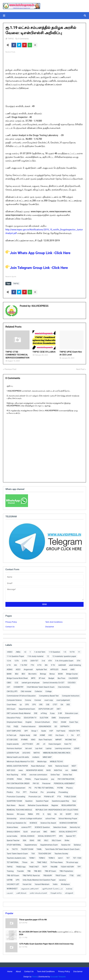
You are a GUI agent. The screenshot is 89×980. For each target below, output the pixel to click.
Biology (43, 673)
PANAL (28, 778)
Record (22, 805)
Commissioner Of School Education (21, 695)
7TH (32, 664)
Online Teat (55, 774)
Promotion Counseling (16, 796)
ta (8, 848)
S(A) (49, 813)
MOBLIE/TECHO (56, 761)
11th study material (35, 656)
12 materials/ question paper (64, 656)
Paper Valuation (41, 778)
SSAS (32, 840)
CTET (55, 704)
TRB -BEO (38, 870)
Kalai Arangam (55, 743)
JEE (38, 743)
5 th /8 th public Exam (64, 660)
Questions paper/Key (60, 800)
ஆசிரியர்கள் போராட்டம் (52, 888)
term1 (61, 857)
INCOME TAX (71, 739)
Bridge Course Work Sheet (17, 678)
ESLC (55, 721)
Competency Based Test (49, 695)
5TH (79, 660)
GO (56, 726)
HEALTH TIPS (74, 730)
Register (55, 805)
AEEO (18, 669)
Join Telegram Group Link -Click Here (37, 268)
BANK (9, 673)
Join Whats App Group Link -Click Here (38, 253)
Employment (64, 717)
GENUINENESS (45, 726)
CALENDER (73, 678)
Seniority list (75, 827)
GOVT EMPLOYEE (14, 730)
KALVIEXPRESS (40, 305)
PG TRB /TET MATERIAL (44, 787)
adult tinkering (75, 664)
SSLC (46, 840)
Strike (67, 840)
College (48, 691)
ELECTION (44, 717)
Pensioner (46, 783)
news (21, 770)
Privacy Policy (11, 621)
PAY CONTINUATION (66, 778)
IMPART (59, 739)
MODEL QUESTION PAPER (17, 765)
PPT (25, 791)
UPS (18, 879)
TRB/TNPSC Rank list (31, 875)
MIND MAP (47, 756)
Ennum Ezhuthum (42, 721)
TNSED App (21, 866)
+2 (25, 651)
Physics (69, 787)
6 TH (9, 664)
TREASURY (48, 875)
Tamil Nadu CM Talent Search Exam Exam (62, 848)
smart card (35, 831)
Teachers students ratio (16, 857)
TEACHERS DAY (45, 853)
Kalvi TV (68, 743)
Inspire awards (13, 743)
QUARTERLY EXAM (14, 800)
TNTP (45, 866)
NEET (74, 765)
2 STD (25, 660)
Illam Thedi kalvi (45, 739)
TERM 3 (52, 857)
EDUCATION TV (30, 717)
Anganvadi (28, 669)
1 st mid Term (40, 651)
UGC (79, 875)
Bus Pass (61, 678)
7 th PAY (24, 664)
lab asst (29, 748)
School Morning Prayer (68, 818)
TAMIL (39, 848)
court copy (49, 699)
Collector (38, 691)
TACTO (15, 848)
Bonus (52, 673)
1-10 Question (54, 651)
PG (30, 787)
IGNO (33, 739)
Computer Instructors (71, 695)
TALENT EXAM (27, 848)
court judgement (63, 699)
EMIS (54, 717)
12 (48, 656)
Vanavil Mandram (42, 884)
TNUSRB (54, 866)
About (18, 971)
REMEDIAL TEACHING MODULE (19, 809)
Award (64, 669)
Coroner (38, 699)
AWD (73, 669)
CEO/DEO (72, 682)
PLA (18, 791)
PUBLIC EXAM (70, 796)
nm (67, 770)
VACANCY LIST (13, 884)
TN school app (72, 862)
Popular (9, 913)
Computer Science (14, 699)
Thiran (25, 862)
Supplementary (31, 844)
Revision (10, 813)
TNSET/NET (34, 866)
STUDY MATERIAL (14, 844)
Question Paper (42, 800)
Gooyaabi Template (58, 976)
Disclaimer (50, 626)
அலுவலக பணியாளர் (30, 888)
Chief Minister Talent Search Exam (41, 686)
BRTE (33, 678)
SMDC (53, 831)
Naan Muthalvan (38, 765)
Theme (35, 976)
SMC (45, 831)
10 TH (72, 651)
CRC (41, 704)
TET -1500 (77, 857)
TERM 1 (32, 857)
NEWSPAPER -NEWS (35, 770)
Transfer (20, 870)
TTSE (72, 875)
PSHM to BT (49, 796)
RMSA (30, 813)
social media (12, 835)
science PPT (26, 827)
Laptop (49, 748)
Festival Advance (28, 726)
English (29, 721)
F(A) (9, 726)
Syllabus (77, 844)
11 (79, 651)
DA (62, 704)
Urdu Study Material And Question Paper (39, 879)
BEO (23, 673)
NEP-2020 (11, 770)
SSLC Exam (56, 840)
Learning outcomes (63, 748)
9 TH (53, 664)
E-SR (60, 713)
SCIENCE (33, 822)
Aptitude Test (41, 669)
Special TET (71, 835)
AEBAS (10, 669)
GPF (26, 730)
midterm (36, 756)
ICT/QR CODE (12, 739)
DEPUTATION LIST (46, 708)
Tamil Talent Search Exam (17, 853)
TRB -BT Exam (50, 870)
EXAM (63, 721)
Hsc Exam (60, 735)
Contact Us (10, 626)
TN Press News (56, 862)
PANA (19, 778)
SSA (25, 840)
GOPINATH (65, 726)
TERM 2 (42, 857)
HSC (50, 735)
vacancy (62, 879)
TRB (29, 870)
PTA (59, 796)
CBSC (9, 682)
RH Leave (21, 813)
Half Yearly (61, 730)
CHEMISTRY (18, 686)
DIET (59, 708)
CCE (16, 682)
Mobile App (42, 761)
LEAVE (77, 748)
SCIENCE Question (42, 827)
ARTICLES (54, 669)
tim (32, 862)
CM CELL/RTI (12, 691)
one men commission (38, 774)
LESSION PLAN (13, 752)
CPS (34, 704)
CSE (48, 704)
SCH (77, 813)
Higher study (25, 735)
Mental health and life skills (18, 756)
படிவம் (10, 892)
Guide (44, 730)
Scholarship (12, 818)
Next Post (80, 369)
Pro (42, 791)
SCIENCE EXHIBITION (68, 822)
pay (53, 778)
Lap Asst (39, 748)
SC (61, 813)
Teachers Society (61, 853)
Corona (28, 699)
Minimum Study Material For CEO (20, 761)
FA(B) (16, 726)
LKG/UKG (26, 752)
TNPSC (11, 39)
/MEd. (18, 651)
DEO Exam (11, 708)
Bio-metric (33, 673)
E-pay (52, 713)
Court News (12, 704)
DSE (36, 713)
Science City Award (48, 822)
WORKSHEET (12, 888)
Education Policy (14, 717)
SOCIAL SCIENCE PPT (68, 831)
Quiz (74, 800)
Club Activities (64, 686)
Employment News (14, 721)
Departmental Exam (27, 708)
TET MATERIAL (13, 862)
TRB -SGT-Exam (13, 875)
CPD (27, 704)
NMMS (74, 770)
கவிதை (69, 888)
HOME (42, 735)
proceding (51, 791)
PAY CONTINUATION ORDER (18, 783)
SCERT (69, 813)
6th (16, 664)
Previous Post (10, 369)
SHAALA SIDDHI (13, 831)
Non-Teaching (12, 774)
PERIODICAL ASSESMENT (64, 783)
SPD (61, 835)
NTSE (24, 774)
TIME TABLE (42, 862)
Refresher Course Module (38, 805)
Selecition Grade (60, 827)
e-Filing (44, 713)
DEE (68, 704)
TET (68, 857)
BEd (17, 673)
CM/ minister (26, 691)
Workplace (65, 884)
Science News (12, 827)
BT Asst (42, 678)
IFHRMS (24, 739)
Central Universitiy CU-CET (54, 682)
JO (44, 743)
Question (29, 800)
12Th (17, 660)
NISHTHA (58, 770)
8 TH (39, 664)
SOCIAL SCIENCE (28, 835)
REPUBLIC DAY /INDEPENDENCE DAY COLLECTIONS (57, 809)
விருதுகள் (69, 892)
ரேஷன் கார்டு (56, 892)
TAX (33, 853)
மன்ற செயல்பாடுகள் (38, 892)
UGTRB (10, 879)
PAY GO (36, 783)
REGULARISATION (69, 805)
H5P (51, 730)
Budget (51, 678)
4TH (50, 660)
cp (21, 704)
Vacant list (27, 884)
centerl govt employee (31, 682)
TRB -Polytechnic (66, 870)
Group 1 (35, 730)
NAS (50, 765)
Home (10, 971)
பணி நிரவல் (21, 892)
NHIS (48, 770)
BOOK (60, 673)
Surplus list (66, 844)
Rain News (11, 805)
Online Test (68, 774)
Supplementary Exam (49, 844)
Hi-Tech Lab (12, 735)
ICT (78, 735)
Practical (34, 791)
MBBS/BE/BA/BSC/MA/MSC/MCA (57, 752)
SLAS (25, 831)
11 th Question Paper (15, 656)
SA (55, 813)
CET (8, 686)
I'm (72, 735)
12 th (9, 660)
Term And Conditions (54, 621)
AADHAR (62, 664)
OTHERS (10, 778)
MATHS (37, 752)
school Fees (50, 818)
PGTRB (60, 787)
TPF (79, 866)
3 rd (43, 660)
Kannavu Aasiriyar (14, 748)
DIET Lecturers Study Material (19, 713)
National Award (62, 765)
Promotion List (35, 796)
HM (35, 735)
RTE (38, 813)
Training (10, 870)
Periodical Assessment (16, 787)
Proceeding (63, 791)
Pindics (10, 791)
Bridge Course (72, 673)
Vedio (55, 884)
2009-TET (34, 660)
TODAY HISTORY (67, 866)
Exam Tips (74, 721)
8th (46, 664)
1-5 (65, 651)
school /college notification (31, 818)
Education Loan (72, 713)
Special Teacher (13, 840)
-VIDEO (10, 651)
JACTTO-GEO (27, 743)
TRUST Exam (61, 875)
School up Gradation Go (16, 822)
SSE (39, 840)
